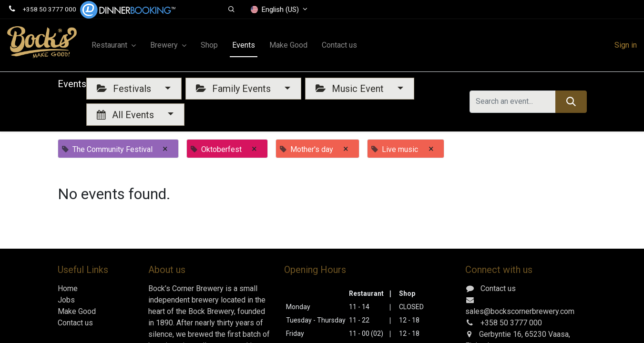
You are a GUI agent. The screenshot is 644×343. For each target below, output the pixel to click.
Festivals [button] (125, 89)
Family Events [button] (235, 89)
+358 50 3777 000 (50, 9)
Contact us (75, 323)
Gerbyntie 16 (500, 334)
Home (68, 288)
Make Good (77, 311)
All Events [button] (127, 115)
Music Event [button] (351, 89)
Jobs (66, 300)
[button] (231, 10)
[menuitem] (209, 45)
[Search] (571, 101)
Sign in (626, 45)
